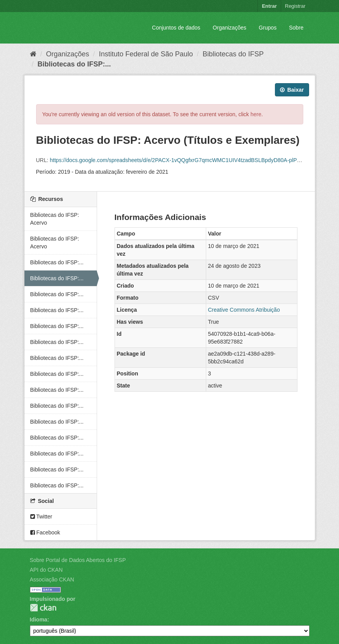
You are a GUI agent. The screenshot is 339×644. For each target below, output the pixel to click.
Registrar (295, 6)
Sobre (296, 28)
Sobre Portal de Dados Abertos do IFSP (78, 560)
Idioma (39, 620)
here (256, 114)
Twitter (41, 517)
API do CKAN (46, 570)
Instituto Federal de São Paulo (146, 54)
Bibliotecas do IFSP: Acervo (55, 219)
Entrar (269, 6)
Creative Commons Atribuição (244, 310)
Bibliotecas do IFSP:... (74, 64)
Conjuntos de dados (176, 28)
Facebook (45, 532)
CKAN (43, 608)
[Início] (33, 54)
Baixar (292, 90)
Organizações (229, 28)
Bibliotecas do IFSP (233, 54)
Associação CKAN (52, 579)
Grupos (268, 28)
